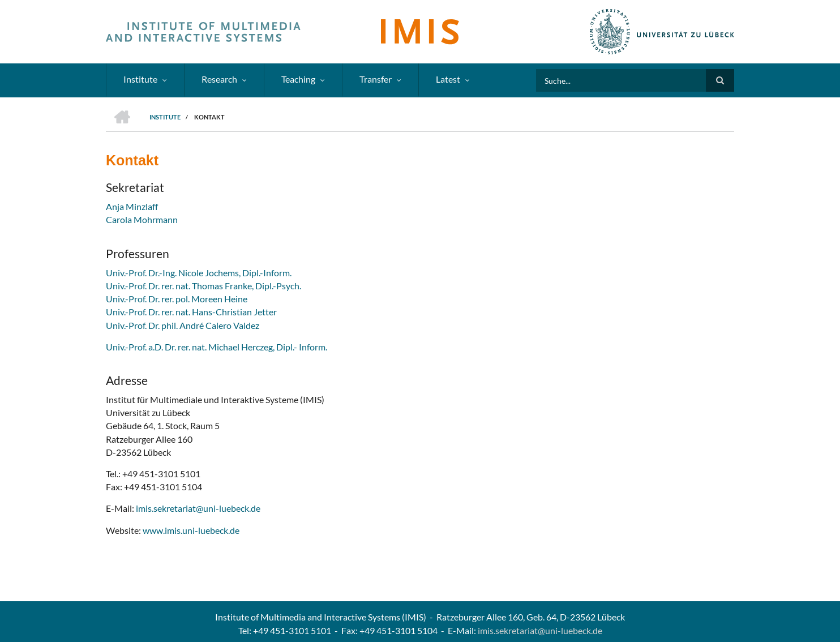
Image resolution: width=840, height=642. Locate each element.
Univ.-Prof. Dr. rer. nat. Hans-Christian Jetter (191, 312)
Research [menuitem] (219, 79)
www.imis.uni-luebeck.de (191, 530)
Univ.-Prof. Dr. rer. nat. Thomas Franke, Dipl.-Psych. (203, 286)
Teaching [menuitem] (298, 79)
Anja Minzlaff (132, 206)
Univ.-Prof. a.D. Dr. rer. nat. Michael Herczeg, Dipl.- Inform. (217, 347)
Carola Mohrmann (142, 219)
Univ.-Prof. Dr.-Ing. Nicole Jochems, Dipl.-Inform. (199, 273)
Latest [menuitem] (448, 79)
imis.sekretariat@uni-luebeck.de (198, 508)
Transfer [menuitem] (376, 79)
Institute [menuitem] (140, 79)
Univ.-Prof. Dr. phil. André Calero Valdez (183, 325)
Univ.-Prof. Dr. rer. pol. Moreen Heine (177, 299)
